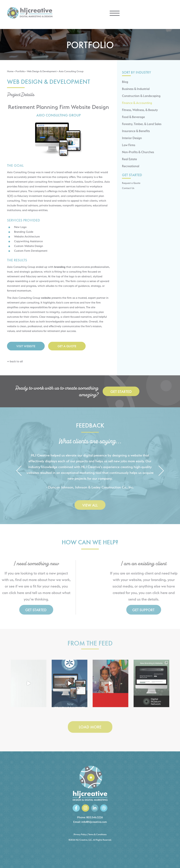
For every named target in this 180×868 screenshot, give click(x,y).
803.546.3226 (95, 817)
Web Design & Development (42, 71)
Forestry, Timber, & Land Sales (142, 124)
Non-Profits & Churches (138, 152)
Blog (125, 82)
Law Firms (129, 145)
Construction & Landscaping (141, 96)
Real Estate (129, 159)
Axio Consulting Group (59, 115)
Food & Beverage (133, 117)
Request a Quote (131, 183)
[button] (19, 471)
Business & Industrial (136, 89)
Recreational (131, 166)
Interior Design (132, 138)
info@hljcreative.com (94, 822)
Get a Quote (67, 346)
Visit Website (26, 346)
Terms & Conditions (97, 834)
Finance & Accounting (137, 103)
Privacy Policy (80, 834)
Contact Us (128, 188)
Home (10, 71)
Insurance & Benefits (136, 131)
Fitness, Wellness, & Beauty (140, 110)
